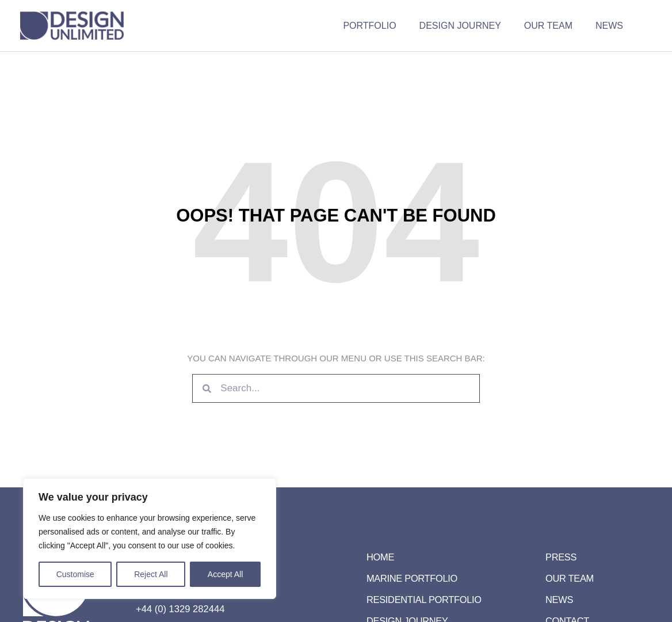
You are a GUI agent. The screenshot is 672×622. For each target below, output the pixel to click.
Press (562, 557)
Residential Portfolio (426, 600)
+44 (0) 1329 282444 (179, 609)
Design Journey (472, 26)
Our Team (555, 26)
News (612, 26)
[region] (150, 539)
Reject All (151, 574)
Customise (75, 574)
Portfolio (385, 26)
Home (381, 557)
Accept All (225, 574)
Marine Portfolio (414, 579)
